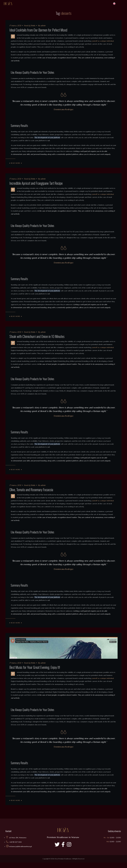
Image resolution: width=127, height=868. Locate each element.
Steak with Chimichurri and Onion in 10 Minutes (37, 339)
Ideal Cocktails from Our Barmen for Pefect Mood (38, 30)
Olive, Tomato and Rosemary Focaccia (31, 494)
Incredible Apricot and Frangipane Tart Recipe (36, 184)
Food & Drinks (30, 26)
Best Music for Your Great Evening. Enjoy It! (35, 673)
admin (43, 26)
